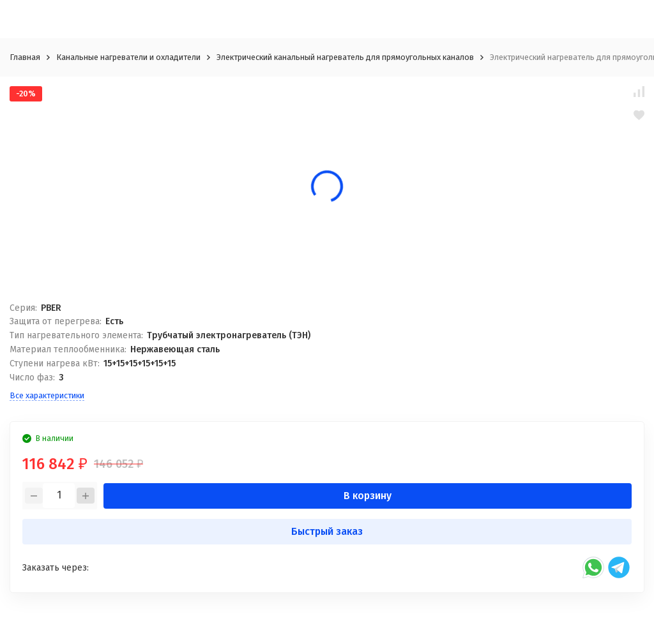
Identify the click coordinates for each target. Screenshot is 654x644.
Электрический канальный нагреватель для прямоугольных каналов (345, 57)
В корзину (368, 496)
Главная (25, 57)
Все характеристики (47, 395)
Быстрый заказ (327, 531)
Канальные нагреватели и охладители (128, 57)
